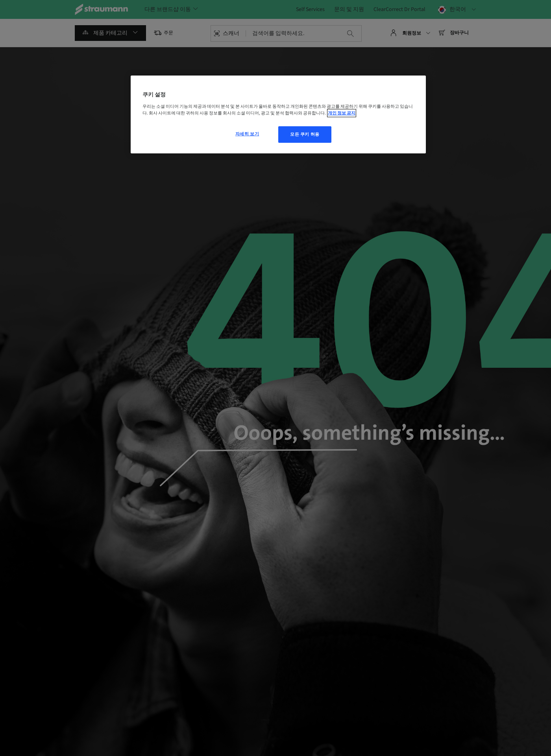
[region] (278, 114)
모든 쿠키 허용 (305, 134)
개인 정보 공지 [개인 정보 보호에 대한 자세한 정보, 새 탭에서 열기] (342, 113)
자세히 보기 (247, 134)
